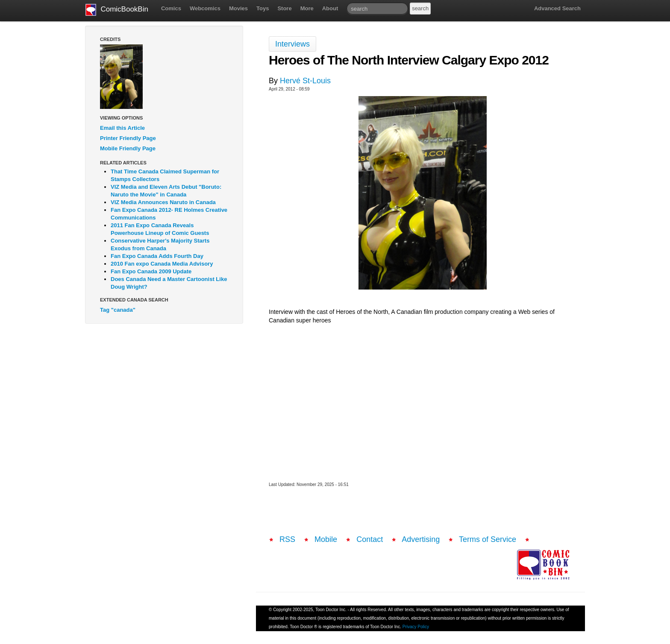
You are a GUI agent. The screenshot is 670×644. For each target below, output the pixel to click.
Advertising (421, 539)
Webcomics (205, 8)
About (330, 8)
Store (284, 8)
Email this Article (122, 128)
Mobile (326, 539)
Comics (171, 8)
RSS (287, 539)
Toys (263, 8)
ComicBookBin (117, 10)
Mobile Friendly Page (128, 148)
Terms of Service (488, 539)
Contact (370, 539)
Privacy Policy (416, 627)
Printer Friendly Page (128, 138)
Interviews (292, 44)
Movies (238, 8)
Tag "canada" (118, 310)
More (307, 8)
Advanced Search (557, 8)
